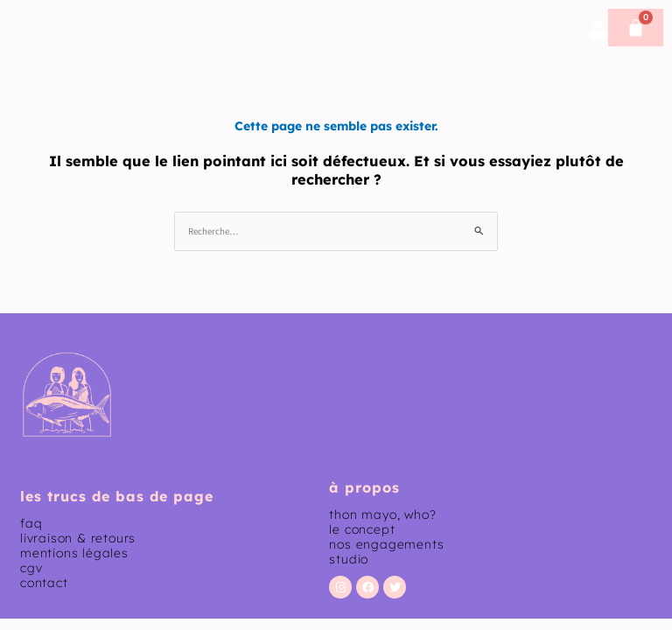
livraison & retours (78, 538)
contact (44, 583)
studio (349, 559)
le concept (362, 529)
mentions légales (74, 553)
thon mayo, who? (382, 514)
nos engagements (386, 544)
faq (31, 523)
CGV (31, 568)
